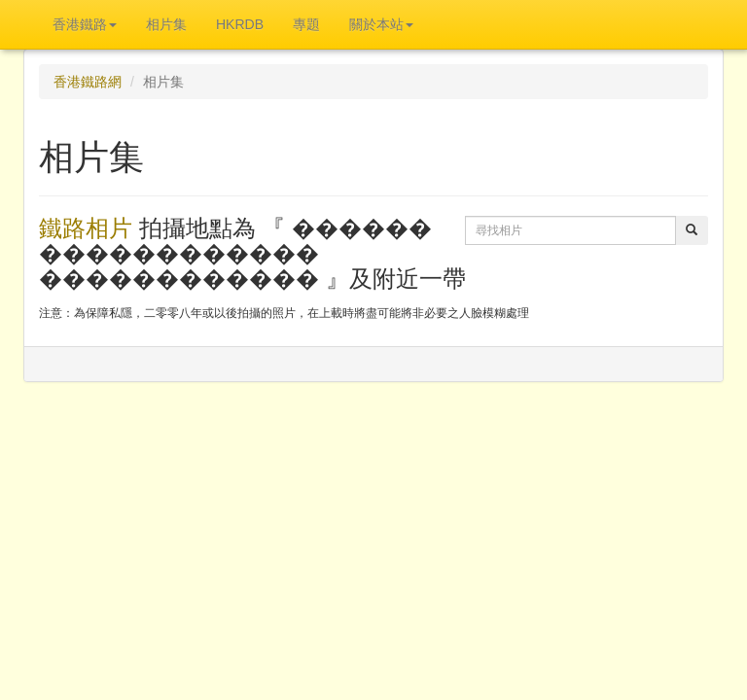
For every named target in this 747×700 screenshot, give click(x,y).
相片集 (166, 24)
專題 (306, 24)
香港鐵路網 (88, 82)
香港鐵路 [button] (85, 24)
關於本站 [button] (381, 24)
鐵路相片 (86, 228)
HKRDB (240, 24)
